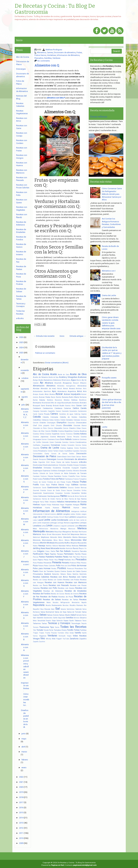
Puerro (36, 571)
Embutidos (63, 465)
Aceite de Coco (63, 375)
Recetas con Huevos (54, 582)
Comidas (65, 442)
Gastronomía (53, 487)
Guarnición (37, 493)
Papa (47, 554)
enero (24, 768)
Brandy (49, 406)
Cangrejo (36, 411)
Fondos (46, 479)
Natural (55, 546)
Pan (58, 551)
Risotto (73, 605)
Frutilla (36, 485)
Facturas (44, 476)
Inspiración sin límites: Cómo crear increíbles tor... (25, 694)
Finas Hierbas (81, 476)
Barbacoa (83, 397)
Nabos (35, 546)
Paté (71, 557)
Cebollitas (37, 420)
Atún (47, 394)
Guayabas (59, 493)
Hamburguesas (54, 496)
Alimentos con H (25, 572)
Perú (73, 560)
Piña (78, 563)
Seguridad (62, 618)
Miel (85, 540)
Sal (58, 609)
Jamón (59, 514)
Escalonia (57, 468)
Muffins (67, 543)
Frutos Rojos (45, 485)
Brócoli (56, 406)
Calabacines (48, 408)
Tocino (57, 627)
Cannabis (44, 411)
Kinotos (56, 517)
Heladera (53, 502)
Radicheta (83, 574)
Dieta (35, 462)
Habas (35, 496)
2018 (21, 797)
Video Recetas (80, 636)
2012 (21, 828)
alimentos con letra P (56, 98)
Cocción (48, 431)
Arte (85, 391)
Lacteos (72, 517)
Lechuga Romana (63, 523)
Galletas (75, 485)
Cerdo (63, 420)
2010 (21, 838)
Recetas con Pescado (59, 585)
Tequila (84, 623)
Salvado (79, 615)
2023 (21, 353)
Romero (80, 605)
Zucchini (42, 642)
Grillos (84, 490)
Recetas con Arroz (59, 577)
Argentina (72, 391)
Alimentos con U (25, 436)
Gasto (44, 488)
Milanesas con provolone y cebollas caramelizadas (25, 666)
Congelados (46, 445)
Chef (35, 425)
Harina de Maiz (62, 499)
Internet (47, 514)
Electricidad (38, 465)
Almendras (82, 386)
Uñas (67, 633)
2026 (21, 337)
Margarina (67, 532)
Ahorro (79, 380)
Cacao (79, 405)
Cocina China (39, 434)
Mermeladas (47, 540)
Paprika (53, 554)
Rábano (63, 574)
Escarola (66, 468)
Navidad (62, 546)
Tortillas (83, 630)
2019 (21, 792)
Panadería (75, 551)
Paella (53, 551)
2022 (21, 777)
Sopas (66, 621)
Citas (79, 428)
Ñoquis (81, 548)
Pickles (40, 563)
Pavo (78, 557)
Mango (63, 529)
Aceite (54, 374)
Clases (84, 428)
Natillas (49, 546)
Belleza (74, 400)
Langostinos (81, 517)
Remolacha (76, 602)
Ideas (84, 508)
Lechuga (53, 523)
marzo (24, 752)
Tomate (40, 630)
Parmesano (69, 554)
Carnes (50, 52)
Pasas (84, 554)
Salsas (43, 615)
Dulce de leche (63, 462)
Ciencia (66, 428)
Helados (61, 502)
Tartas (44, 623)
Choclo (59, 425)
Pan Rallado (65, 551)
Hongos (76, 505)
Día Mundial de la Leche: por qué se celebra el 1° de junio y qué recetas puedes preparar (112, 353)
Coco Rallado (66, 439)
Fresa (63, 482)
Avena (52, 394)
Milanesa (36, 543)
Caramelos (73, 411)
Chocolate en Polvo (40, 428)
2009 (21, 843)
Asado (41, 394)
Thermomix (44, 627)
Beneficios (83, 400)
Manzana (50, 532)
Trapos (42, 633)
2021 (21, 782)
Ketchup (50, 517)
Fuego (68, 485)
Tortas (77, 630)
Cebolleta (83, 417)
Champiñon (62, 423)
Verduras (56, 58)
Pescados (39, 58)
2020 (21, 787)
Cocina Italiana (80, 434)
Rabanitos (56, 574)
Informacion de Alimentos (68, 55)
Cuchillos (68, 451)
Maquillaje (58, 532)
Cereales (69, 420)
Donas (53, 462)
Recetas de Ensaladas (76, 591)
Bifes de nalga (56, 403)
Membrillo (67, 537)
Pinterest (73, 563)
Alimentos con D (25, 615)
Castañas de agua (66, 414)
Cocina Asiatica (80, 431)
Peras (46, 560)
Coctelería (76, 439)
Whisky (49, 639)
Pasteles (58, 557)
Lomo (77, 526)
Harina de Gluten (48, 499)
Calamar (67, 408)
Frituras (75, 482)
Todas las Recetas (73, 627)
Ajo (42, 383)
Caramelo (65, 411)
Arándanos (62, 391)
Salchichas (71, 609)
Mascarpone (57, 534)
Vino (43, 639)
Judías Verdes (75, 514)
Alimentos (41, 52)
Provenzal (70, 569)
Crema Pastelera (80, 448)
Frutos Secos (40, 55)
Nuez (43, 548)
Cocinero (51, 439)
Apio (54, 391)
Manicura (72, 529)
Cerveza (84, 420)
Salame (63, 609)
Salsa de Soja (61, 612)
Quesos (48, 574)
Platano (41, 566)
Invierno (53, 514)
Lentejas (83, 523)
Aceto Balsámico (45, 380)
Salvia (84, 615)
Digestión (42, 462)
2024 (21, 347)
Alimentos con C (25, 626)
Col (34, 442)
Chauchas (71, 423)
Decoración (81, 453)
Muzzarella (82, 543)
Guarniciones (49, 493)
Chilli (53, 426)
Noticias (75, 546)
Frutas (79, 52)
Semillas (48, 58)
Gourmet (36, 490)
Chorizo (50, 428)
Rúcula (47, 609)
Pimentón (47, 563)
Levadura (37, 526)
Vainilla (78, 633)
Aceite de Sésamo (40, 377)
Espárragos (38, 471)
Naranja (42, 546)
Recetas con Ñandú (40, 585)
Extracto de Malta (61, 473)
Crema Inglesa (67, 448)
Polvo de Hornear (79, 566)
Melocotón (54, 537)
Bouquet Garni (39, 406)
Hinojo (49, 505)
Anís (85, 389)
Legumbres (75, 523)
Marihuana (83, 532)
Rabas (69, 574)
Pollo (58, 566)
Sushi (71, 621)
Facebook (36, 476)
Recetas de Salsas (52, 599)
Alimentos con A (25, 647)
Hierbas (36, 505)
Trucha (48, 633)
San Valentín (38, 618)
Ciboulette (58, 428)
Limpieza (56, 526)
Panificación (38, 554)
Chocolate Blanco (80, 426)
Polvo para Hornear (42, 568)
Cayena (84, 414)
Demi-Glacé (62, 457)
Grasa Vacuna (67, 490)
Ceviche (36, 423)
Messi (61, 540)
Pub (85, 569)
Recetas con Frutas (71, 580)
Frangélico (83, 479)
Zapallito (83, 639)
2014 (21, 818)
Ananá (72, 388)
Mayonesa (75, 534)
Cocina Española (52, 434)
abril (23, 747)
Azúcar (59, 394)
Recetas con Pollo (49, 588)
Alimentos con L (25, 532)
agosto (25, 397)
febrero (25, 760)
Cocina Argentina (65, 431)
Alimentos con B (25, 637)
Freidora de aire (54, 482)
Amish (60, 389)
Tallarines (37, 623)
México (67, 540)
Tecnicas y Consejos (59, 623)
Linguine (63, 526)
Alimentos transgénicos (66, 386)
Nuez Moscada (52, 548)
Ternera (36, 627)
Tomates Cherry (60, 630)
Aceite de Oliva (78, 374)
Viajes (69, 636)
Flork (35, 479)
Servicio (77, 618)
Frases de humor (40, 482)
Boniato (83, 403)
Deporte (36, 459)
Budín (62, 406)
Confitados (37, 445)
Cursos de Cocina (59, 454)
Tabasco (78, 621)
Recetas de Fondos (42, 594)
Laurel (40, 520)
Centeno (57, 420)
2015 (21, 813)
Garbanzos (37, 488)
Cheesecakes (81, 423)
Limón (49, 526)
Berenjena (37, 403)
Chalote (43, 423)
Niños (69, 546)
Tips (52, 627)
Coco (57, 439)
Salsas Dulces (53, 615)
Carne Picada (44, 414)
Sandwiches (48, 618)
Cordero (64, 445)
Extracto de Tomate (78, 473)
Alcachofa (58, 383)
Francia (76, 479)
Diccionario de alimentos (65, 52)
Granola (43, 490)
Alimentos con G (25, 583)
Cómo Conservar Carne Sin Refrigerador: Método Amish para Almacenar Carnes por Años (112, 194)
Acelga (35, 380)
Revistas (66, 605)
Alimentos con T (25, 447)
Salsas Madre (65, 615)
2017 (21, 802)
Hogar (62, 505)
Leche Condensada (60, 520)
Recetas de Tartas (70, 600)
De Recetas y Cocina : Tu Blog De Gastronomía (55, 9)
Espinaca (46, 471)
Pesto (35, 563)
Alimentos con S (25, 457)
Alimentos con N (25, 511)
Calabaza (58, 408)
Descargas (51, 459)
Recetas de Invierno (72, 594)
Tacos (84, 621)
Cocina (54, 431)
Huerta (47, 508)
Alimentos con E (25, 605)
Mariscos (37, 534)
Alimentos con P (25, 489)
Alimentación (39, 386)
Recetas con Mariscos (76, 582)
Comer (52, 442)
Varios (35, 636)
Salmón (79, 609)
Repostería (39, 605)
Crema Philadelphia (40, 451)
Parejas (60, 554)
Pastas (42, 557)
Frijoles (69, 482)
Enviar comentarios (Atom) (57, 363)
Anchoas (79, 389)
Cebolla (37, 417)
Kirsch (62, 517)
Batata (42, 400)
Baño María (74, 397)
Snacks (49, 621)
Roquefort (36, 609)
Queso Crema (60, 571)
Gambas (83, 485)
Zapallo (36, 642)
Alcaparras (67, 383)
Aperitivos (47, 391)
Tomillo (70, 630)
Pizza (35, 566)
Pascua (36, 557)
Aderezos (57, 380)
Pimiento (66, 563)
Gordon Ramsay (81, 488)
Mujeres (74, 543)
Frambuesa (69, 479)
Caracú (58, 411)
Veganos (43, 636)
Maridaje (75, 532)
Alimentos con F (25, 594)
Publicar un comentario (45, 353)
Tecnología (76, 623)
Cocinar (44, 439)
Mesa (55, 540)
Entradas (48, 468)
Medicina (83, 534)
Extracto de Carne (46, 473)
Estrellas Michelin (73, 471)
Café (85, 406)
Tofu (34, 630)
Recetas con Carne (78, 577)
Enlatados (83, 465)
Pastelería (50, 557)
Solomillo (60, 621)
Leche (47, 520)
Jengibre (66, 514)
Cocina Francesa (66, 434)
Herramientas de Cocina (76, 502)
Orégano (41, 551)
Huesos (56, 508)
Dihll (48, 462)
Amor (66, 388)
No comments (44, 61)
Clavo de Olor (39, 431)
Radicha (75, 574)
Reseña (48, 605)
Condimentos (81, 442)
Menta (75, 537)
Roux (42, 609)
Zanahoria (74, 639)
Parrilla (78, 554)
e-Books (83, 462)
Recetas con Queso (66, 588)
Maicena (83, 526)
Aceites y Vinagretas (68, 377)
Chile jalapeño (44, 426)
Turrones (61, 633)
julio (23, 405)
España (83, 468)
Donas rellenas (99, 117)
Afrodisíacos (66, 380)
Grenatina (77, 490)
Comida (58, 442)
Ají (83, 380)
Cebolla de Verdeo (68, 417)
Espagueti (75, 468)
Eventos (36, 473)
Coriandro (71, 445)
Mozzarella (59, 543)
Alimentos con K (25, 543)
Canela (84, 408)
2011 (21, 833)
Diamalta (60, 459)
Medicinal (36, 537)
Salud (73, 615)
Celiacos (45, 420)
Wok (54, 639)
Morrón (43, 543)
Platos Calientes (50, 566)
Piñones (84, 563)
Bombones (76, 403)
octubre (25, 378)
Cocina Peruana (73, 437)
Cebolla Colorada (50, 417)
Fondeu (40, 479)
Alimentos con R (25, 468)
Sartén (55, 618)
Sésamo (83, 618)
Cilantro (72, 428)
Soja (54, 621)
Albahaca (49, 383)
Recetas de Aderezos (53, 591)
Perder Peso (53, 560)
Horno (83, 504)
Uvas (72, 633)
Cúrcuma (83, 451)
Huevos (66, 507)
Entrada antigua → (78, 336)
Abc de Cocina (41, 374)
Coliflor (39, 442)
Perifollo (68, 560)
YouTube (66, 639)
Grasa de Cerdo (54, 490)
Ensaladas (37, 468)
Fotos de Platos (57, 479)
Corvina (78, 445)
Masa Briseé (47, 534)
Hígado (43, 505)
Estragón (62, 471)
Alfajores (83, 383)
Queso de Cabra (74, 571)
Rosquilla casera (109, 378)
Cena (51, 420)
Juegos (84, 514)
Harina (63, 496)
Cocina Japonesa (41, 437)
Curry (47, 454)
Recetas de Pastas (49, 597)
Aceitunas (82, 377)
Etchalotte (83, 471)
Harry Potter (44, 502)
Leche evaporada (43, 523)
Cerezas (77, 420)
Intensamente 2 (38, 514)
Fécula (50, 476)
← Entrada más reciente (44, 336)
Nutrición (69, 548)
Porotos (54, 569)
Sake (53, 609)
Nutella (62, 548)
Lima (44, 526)
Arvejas (36, 394)
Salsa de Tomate (74, 612)
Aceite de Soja (54, 377)
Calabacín (37, 408)
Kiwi (66, 517)
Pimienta (57, 563)
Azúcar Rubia (45, 397)
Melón (60, 537)
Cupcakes (76, 451)
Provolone (79, 568)
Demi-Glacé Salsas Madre (77, 457)
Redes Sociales (53, 602)
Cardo (35, 414)
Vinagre (36, 639)
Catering (77, 414)
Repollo (84, 602)
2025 (21, 342)
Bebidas (67, 400)
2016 (21, 808)
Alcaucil (76, 383)
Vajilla (84, 633)
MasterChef (66, 534)
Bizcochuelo (67, 403)
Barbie (35, 400)
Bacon (53, 397)
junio (24, 734)
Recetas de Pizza (66, 597)
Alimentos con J (25, 554)
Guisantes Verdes (79, 493)
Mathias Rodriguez (54, 50)
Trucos (54, 633)
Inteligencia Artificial (79, 511)
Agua (73, 380)
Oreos (47, 551)
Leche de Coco (74, 520)
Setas (35, 621)
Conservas (55, 445)
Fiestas (65, 476)
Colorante (45, 442)
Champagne (51, 423)
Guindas (67, 493)
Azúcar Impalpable (72, 394)
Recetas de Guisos (58, 594)
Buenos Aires (70, 406)
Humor (76, 508)
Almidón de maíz (48, 388)
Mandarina (54, 529)
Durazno (74, 462)
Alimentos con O (25, 500)
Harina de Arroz (73, 496)
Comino (72, 442)
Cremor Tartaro (53, 451)
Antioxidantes (38, 391)
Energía (76, 465)
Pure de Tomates (46, 571)
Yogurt (59, 639)
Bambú (59, 397)
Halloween (42, 496)
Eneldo (70, 465)
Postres (62, 568)
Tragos (36, 633)
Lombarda (71, 526)
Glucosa (71, 488)
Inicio (19, 40)
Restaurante (57, 605)
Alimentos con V (25, 425)
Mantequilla (39, 531)
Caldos (76, 408)
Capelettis (51, 411)
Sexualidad (41, 621)
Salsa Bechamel (47, 612)
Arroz (80, 391)
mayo (24, 739)
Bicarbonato (46, 403)
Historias (56, 505)
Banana (65, 397)
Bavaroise (58, 400)
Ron (85, 605)
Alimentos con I (109, 271)
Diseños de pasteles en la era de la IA (25, 719)
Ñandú (76, 548)
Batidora (50, 400)
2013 (21, 823)
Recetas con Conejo (40, 580)
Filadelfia (72, 476)
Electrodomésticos (51, 465)
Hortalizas (51, 55)
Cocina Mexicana (58, 437)
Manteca (82, 528)
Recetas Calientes (41, 577)
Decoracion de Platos (45, 456)
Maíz (35, 529)
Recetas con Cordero (55, 580)
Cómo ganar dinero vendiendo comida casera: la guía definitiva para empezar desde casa (111, 323)
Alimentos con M (25, 522)
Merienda (37, 540)
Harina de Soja (75, 499)
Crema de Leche (50, 448)
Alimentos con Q (47, 65)
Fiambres (58, 476)
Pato (74, 557)
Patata (66, 557)
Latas (35, 520)
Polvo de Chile (66, 566)
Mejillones (45, 537)
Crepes (61, 451)
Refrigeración (65, 602)
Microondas (76, 540)
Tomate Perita (48, 630)
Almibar (36, 388)
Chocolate (67, 425)
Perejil (61, 560)
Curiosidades (38, 454)
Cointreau (83, 439)
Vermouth (62, 636)
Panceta (83, 551)
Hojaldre (69, 505)
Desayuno (42, 459)
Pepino (40, 560)
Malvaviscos (44, 529)
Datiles (72, 454)
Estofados (54, 471)
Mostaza (51, 543)
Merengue (82, 537)
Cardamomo (82, 411)
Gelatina (63, 487)
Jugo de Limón (40, 517)
